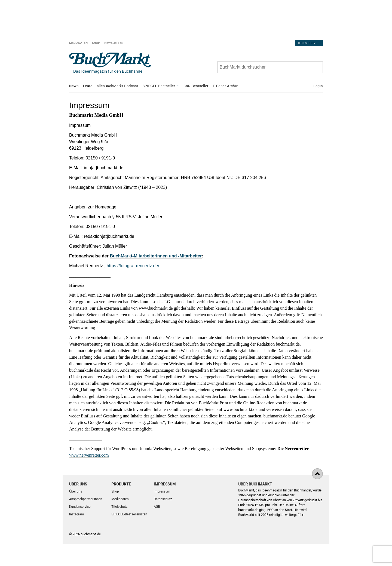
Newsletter (114, 43)
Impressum (162, 491)
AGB (157, 507)
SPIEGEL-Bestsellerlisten (129, 514)
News (74, 86)
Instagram (76, 514)
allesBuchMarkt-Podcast (117, 86)
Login (318, 86)
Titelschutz (307, 43)
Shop (96, 43)
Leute (88, 86)
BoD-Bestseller (196, 86)
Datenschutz (163, 499)
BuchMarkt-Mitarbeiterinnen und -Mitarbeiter (156, 256)
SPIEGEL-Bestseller (159, 86)
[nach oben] (317, 474)
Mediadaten (78, 43)
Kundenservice (80, 507)
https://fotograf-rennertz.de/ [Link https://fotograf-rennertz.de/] (133, 266)
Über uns (76, 491)
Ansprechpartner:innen (86, 499)
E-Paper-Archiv (225, 86)
